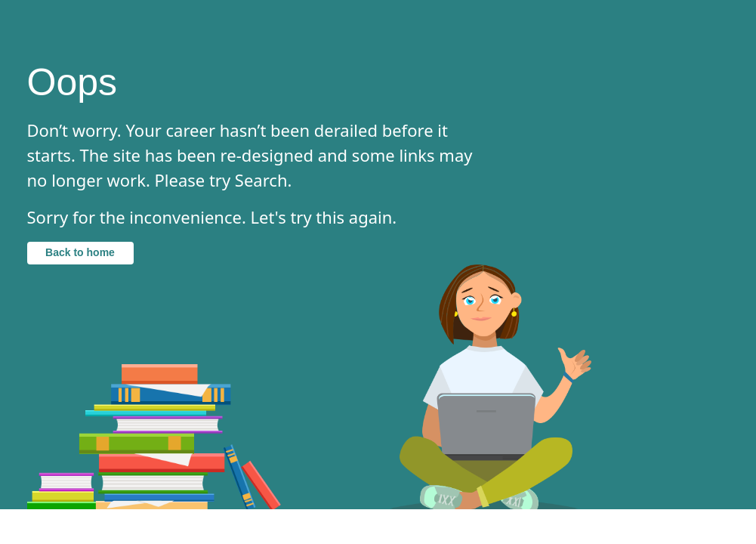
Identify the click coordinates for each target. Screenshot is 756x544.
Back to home (80, 252)
